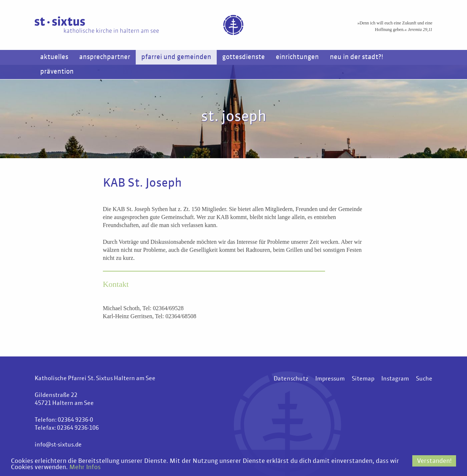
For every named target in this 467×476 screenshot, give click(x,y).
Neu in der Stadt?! (356, 57)
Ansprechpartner (105, 57)
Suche (424, 379)
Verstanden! (434, 461)
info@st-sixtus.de (58, 445)
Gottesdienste (244, 57)
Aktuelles (54, 57)
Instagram (395, 379)
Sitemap (363, 379)
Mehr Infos (85, 467)
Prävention (57, 72)
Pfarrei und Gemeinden (176, 57)
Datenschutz (291, 379)
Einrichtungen (297, 57)
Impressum (330, 379)
